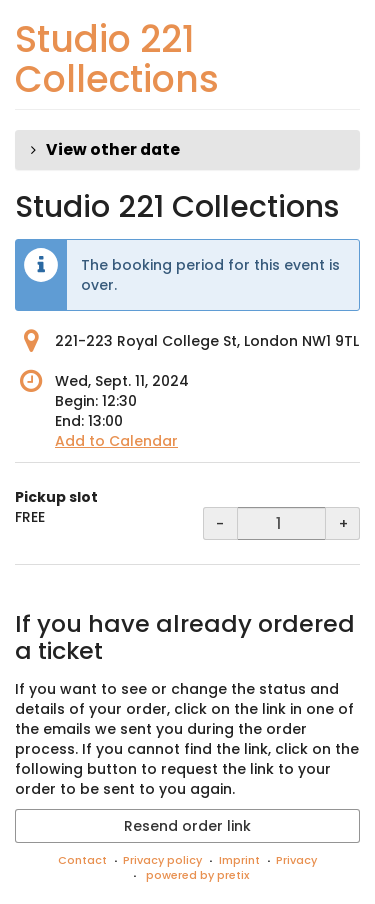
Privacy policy (162, 860)
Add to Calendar (116, 441)
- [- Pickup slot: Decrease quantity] (220, 524)
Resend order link (187, 826)
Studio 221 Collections (117, 59)
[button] (187, 150)
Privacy (296, 860)
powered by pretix (197, 875)
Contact (82, 860)
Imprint (239, 860)
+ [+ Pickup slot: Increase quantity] (343, 524)
